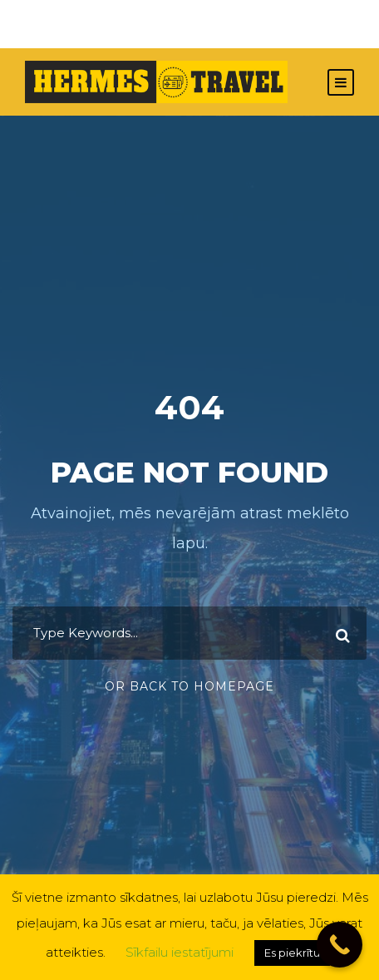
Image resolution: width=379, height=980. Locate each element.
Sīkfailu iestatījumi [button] (180, 952)
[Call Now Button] (340, 945)
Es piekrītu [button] (292, 953)
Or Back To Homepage (189, 686)
